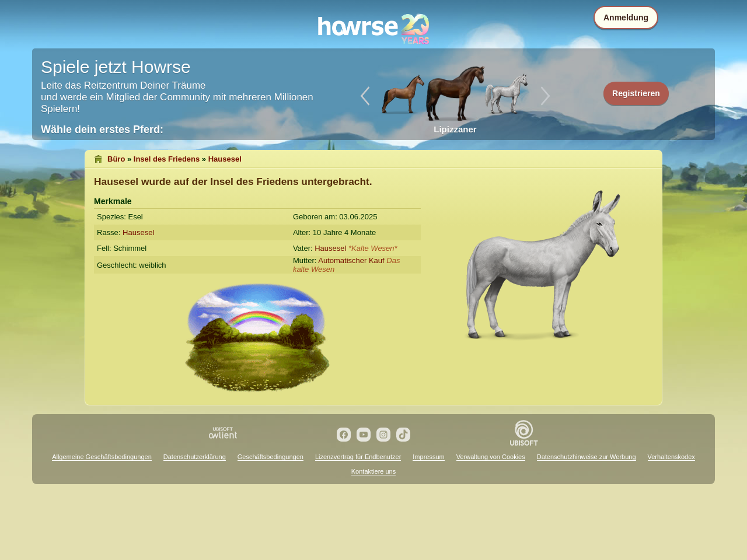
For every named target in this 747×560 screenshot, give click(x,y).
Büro (116, 159)
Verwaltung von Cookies (491, 457)
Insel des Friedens (167, 159)
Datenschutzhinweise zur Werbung (587, 457)
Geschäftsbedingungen (270, 457)
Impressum (428, 457)
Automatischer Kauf (351, 260)
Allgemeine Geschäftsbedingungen (102, 457)
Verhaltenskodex (671, 457)
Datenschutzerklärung (195, 457)
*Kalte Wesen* (373, 248)
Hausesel (225, 159)
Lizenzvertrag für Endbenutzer (358, 457)
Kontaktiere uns (373, 471)
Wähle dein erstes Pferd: (102, 129)
